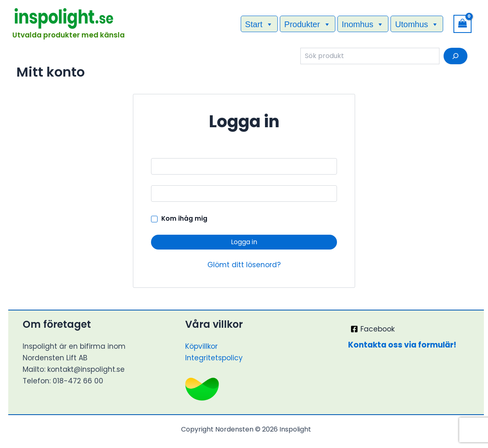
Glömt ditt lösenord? (244, 265)
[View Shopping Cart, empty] (462, 24)
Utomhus (417, 24)
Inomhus (363, 24)
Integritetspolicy (214, 358)
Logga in (244, 242)
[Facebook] (373, 329)
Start (259, 24)
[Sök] (455, 56)
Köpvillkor (201, 346)
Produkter (308, 24)
